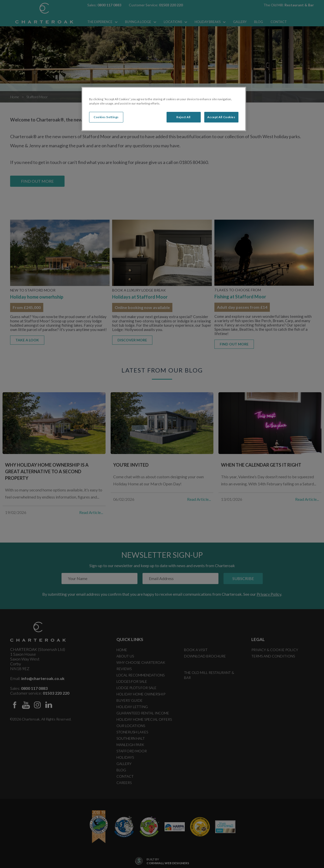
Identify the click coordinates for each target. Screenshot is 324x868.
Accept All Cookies (221, 117)
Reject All (184, 117)
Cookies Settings (106, 117)
